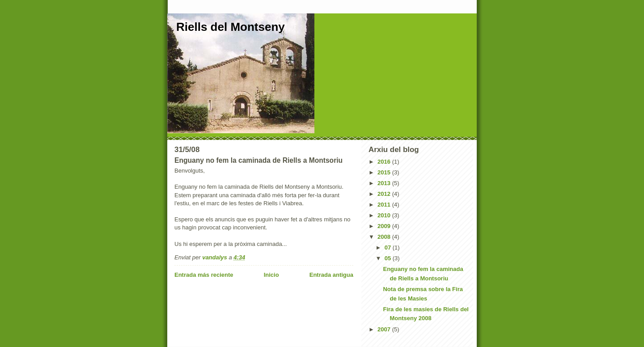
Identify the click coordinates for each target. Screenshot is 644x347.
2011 (385, 205)
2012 (385, 194)
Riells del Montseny (231, 27)
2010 (385, 215)
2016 (385, 162)
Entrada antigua (331, 275)
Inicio (271, 275)
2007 (385, 329)
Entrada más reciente (204, 275)
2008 (385, 237)
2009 (385, 226)
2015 (385, 172)
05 (389, 258)
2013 (385, 183)
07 (389, 248)
